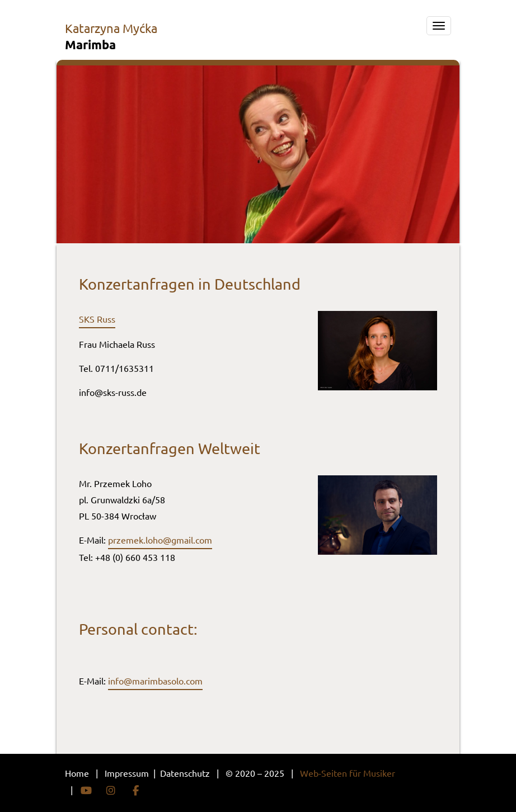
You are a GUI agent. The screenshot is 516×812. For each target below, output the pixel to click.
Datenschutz (186, 773)
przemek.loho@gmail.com (160, 540)
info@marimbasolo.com (155, 681)
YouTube (86, 791)
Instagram (111, 791)
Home (77, 773)
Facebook (135, 791)
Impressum (128, 773)
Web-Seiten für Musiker (348, 773)
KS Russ (100, 319)
